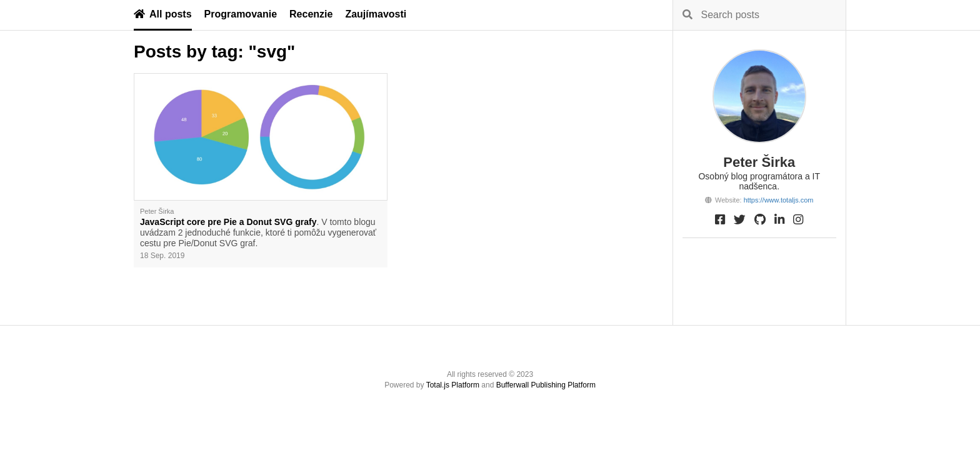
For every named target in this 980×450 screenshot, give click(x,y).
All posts (163, 14)
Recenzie (311, 14)
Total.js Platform (453, 385)
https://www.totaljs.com (779, 200)
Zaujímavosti (376, 14)
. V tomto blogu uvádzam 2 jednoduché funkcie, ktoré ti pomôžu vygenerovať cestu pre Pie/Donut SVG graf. (258, 232)
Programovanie (241, 14)
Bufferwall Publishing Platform (546, 385)
